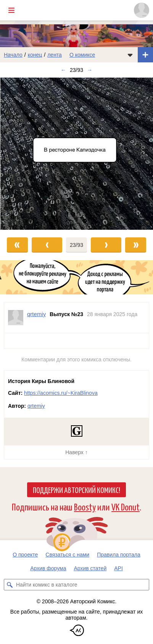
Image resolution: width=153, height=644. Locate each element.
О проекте (25, 555)
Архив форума (48, 568)
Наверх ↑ (76, 452)
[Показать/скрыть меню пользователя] (142, 10)
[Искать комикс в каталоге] (10, 585)
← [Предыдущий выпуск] (63, 70)
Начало (13, 55)
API (118, 568)
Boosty (85, 506)
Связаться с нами (67, 555)
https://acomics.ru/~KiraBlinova (61, 393)
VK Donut (126, 506)
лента (55, 55)
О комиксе (82, 55)
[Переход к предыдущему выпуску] (19, 154)
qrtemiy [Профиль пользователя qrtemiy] (36, 314)
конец (35, 55)
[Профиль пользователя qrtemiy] (16, 318)
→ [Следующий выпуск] (90, 70)
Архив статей (90, 568)
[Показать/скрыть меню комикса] (130, 55)
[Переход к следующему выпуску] (76, 154)
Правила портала (119, 555)
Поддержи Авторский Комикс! (76, 490)
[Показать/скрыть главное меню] (11, 10)
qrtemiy (36, 406)
